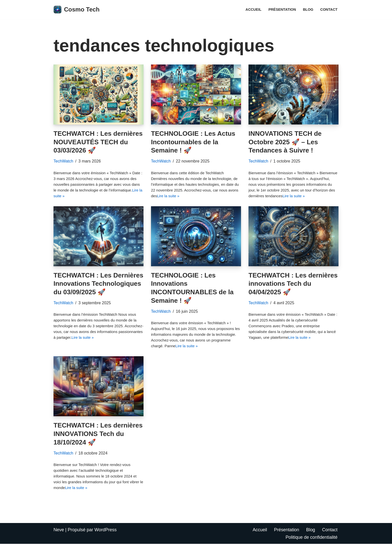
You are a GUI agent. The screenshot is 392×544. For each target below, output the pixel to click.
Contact (329, 9)
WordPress (106, 530)
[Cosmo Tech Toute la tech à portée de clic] (76, 10)
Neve (59, 530)
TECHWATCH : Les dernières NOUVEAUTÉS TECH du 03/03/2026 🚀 (98, 142)
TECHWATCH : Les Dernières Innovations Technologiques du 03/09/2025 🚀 (98, 284)
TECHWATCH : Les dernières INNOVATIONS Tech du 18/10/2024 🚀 (98, 434)
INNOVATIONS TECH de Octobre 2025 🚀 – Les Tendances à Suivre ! (285, 142)
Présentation (282, 9)
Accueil (253, 9)
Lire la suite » (168, 196)
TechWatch (63, 161)
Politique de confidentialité (311, 537)
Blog (308, 9)
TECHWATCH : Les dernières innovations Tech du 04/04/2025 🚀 (293, 284)
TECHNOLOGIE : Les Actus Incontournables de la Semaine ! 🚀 (193, 142)
